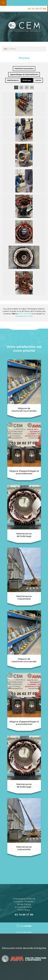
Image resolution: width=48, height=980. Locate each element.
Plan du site (19, 932)
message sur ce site (24, 316)
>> (32, 87)
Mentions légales (27, 932)
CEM (5, 49)
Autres (38, 80)
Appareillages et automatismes (24, 74)
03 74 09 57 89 (37, 9)
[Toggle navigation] (3, 3)
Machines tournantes (24, 69)
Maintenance (13, 80)
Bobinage (27, 80)
